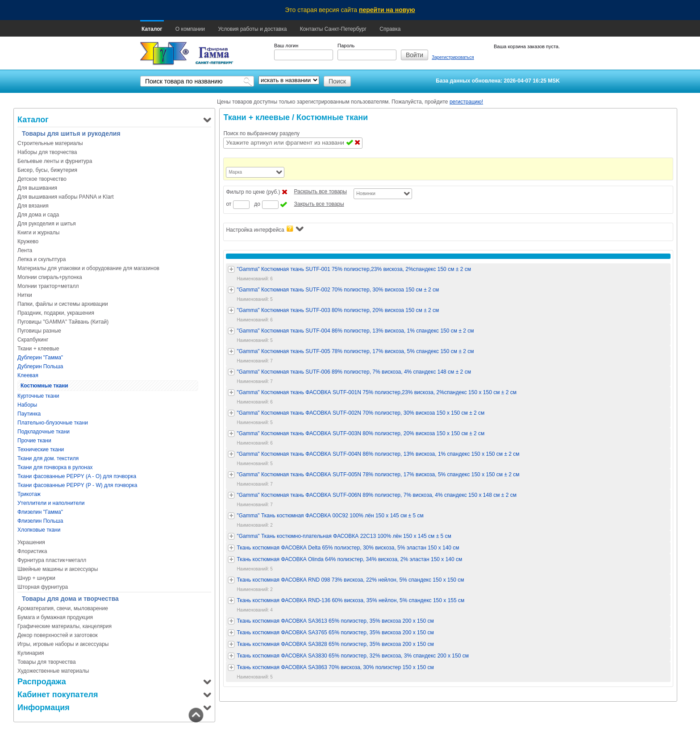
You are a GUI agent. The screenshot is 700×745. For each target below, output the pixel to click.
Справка (390, 29)
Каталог (152, 29)
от (229, 204)
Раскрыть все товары (320, 191)
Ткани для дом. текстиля (48, 458)
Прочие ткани (34, 441)
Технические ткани (41, 449)
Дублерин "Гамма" (40, 358)
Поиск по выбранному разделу (261, 133)
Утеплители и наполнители (51, 503)
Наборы (27, 405)
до (257, 204)
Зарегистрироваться (453, 57)
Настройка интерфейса (265, 229)
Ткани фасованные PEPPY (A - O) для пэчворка (77, 476)
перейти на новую (387, 10)
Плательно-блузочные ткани (53, 423)
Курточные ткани (38, 396)
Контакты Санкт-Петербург (333, 29)
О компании (190, 29)
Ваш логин (286, 46)
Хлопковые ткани (39, 530)
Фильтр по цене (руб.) (253, 192)
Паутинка (29, 414)
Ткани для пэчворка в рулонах (55, 467)
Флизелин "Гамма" (40, 512)
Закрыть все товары (319, 204)
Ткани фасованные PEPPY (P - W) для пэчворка (77, 485)
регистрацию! (466, 102)
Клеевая (28, 375)
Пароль (346, 46)
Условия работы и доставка (252, 29)
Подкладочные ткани (44, 432)
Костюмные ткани (44, 386)
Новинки (366, 193)
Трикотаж (29, 494)
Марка (235, 172)
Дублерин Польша (40, 366)
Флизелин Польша (40, 521)
